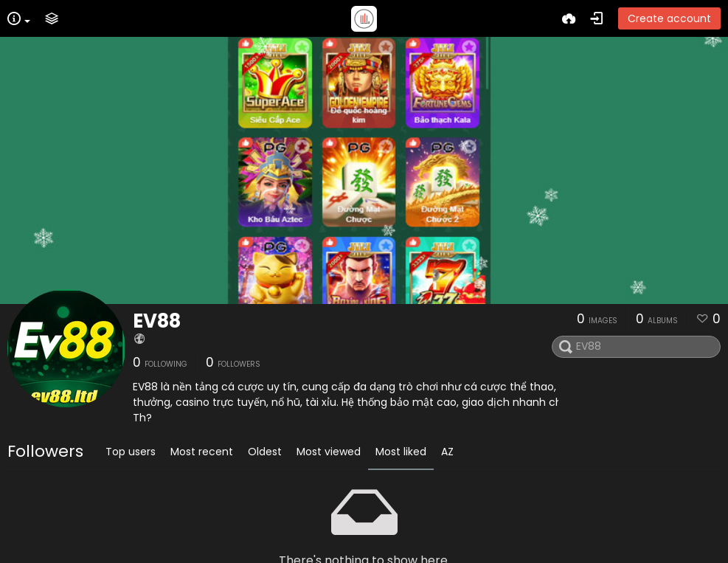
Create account (669, 18)
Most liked (401, 452)
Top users (131, 452)
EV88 (157, 321)
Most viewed (329, 452)
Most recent (202, 452)
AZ (447, 452)
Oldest (265, 452)
